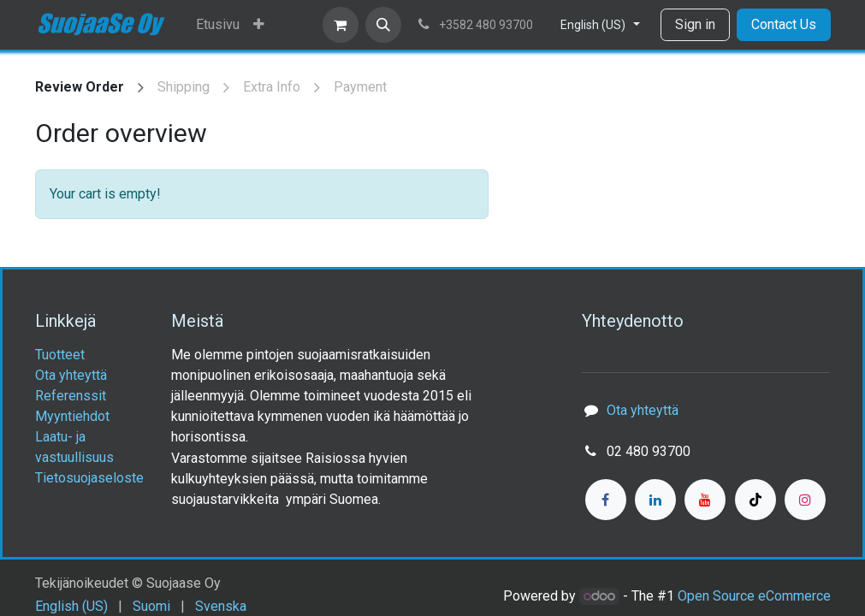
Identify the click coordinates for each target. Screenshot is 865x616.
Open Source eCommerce (754, 596)
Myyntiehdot (72, 416)
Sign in (695, 24)
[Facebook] (606, 500)
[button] (383, 25)
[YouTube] (705, 500)
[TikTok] (755, 500)
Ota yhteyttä (71, 375)
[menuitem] (218, 25)
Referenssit (71, 396)
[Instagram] (805, 500)
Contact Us (784, 24)
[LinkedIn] (655, 500)
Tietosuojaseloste (89, 478)
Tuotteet (60, 355)
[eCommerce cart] (341, 25)
